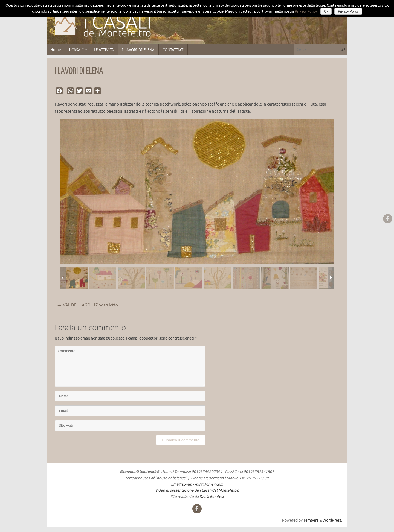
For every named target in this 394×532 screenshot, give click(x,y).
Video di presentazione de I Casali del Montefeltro (197, 490)
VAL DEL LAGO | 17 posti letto (88, 305)
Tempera (311, 520)
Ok (326, 11)
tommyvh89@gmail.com (203, 484)
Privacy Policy (306, 11)
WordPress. (332, 520)
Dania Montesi (212, 497)
